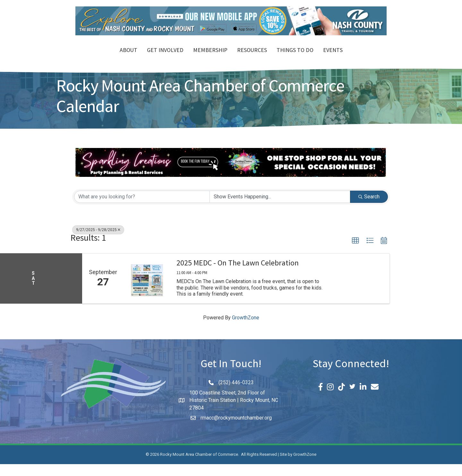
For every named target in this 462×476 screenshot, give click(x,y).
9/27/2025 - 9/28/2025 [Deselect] (98, 241)
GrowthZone (246, 329)
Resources (289, 57)
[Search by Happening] (280, 208)
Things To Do (332, 57)
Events (370, 57)
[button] (355, 252)
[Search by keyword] (142, 208)
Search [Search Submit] (369, 208)
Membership (173, 57)
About (92, 57)
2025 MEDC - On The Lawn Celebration (238, 276)
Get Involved (128, 57)
